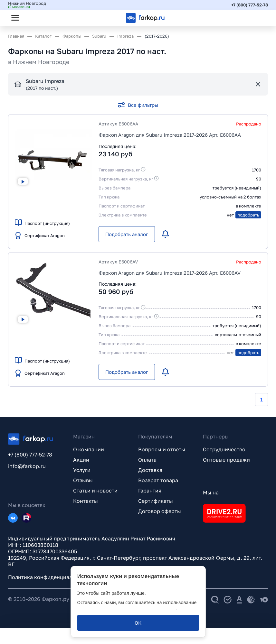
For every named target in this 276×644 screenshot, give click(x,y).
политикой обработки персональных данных (127, 608)
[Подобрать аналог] (127, 234)
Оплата (147, 460)
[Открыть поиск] (33, 18)
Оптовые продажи (226, 460)
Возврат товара (158, 480)
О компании (89, 449)
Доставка (150, 470)
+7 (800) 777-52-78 (250, 5)
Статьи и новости (95, 491)
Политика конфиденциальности (49, 577)
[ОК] (138, 623)
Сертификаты (156, 501)
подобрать (248, 215)
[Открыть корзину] (258, 18)
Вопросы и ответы (162, 449)
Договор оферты (160, 511)
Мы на (211, 492)
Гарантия (150, 491)
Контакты (86, 501)
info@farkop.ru (27, 466)
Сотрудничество (224, 449)
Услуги (82, 470)
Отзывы (83, 480)
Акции (81, 460)
